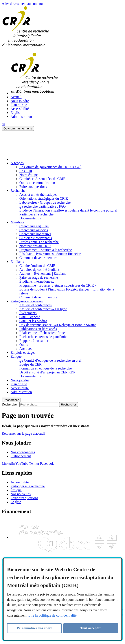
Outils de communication (37, 183)
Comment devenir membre (38, 258)
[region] (62, 599)
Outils (24, 345)
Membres (17, 222)
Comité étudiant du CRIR (37, 266)
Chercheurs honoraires (35, 234)
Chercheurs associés (34, 230)
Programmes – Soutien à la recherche (46, 250)
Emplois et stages (23, 352)
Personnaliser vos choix (34, 628)
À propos (17, 163)
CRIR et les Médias (33, 321)
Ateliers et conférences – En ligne (43, 309)
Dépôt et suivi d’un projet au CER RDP (47, 372)
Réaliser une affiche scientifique (42, 333)
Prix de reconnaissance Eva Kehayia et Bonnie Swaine (58, 325)
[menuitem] (67, 113)
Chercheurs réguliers (34, 226)
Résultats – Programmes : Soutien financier (50, 254)
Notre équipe (28, 175)
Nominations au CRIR (35, 246)
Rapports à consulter (34, 341)
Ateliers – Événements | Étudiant (42, 274)
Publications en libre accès (38, 329)
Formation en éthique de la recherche (46, 368)
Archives (26, 349)
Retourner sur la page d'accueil (23, 433)
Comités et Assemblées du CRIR (42, 179)
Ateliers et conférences (36, 305)
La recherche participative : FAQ (42, 206)
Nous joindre (20, 101)
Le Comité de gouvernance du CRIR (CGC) (50, 167)
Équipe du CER (30, 364)
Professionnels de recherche (39, 242)
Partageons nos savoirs (27, 301)
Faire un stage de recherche (39, 277)
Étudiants (17, 262)
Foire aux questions (33, 187)
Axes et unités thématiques (38, 195)
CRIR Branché (30, 317)
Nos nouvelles (21, 494)
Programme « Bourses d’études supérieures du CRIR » (58, 285)
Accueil (16, 97)
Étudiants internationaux (37, 281)
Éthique (16, 356)
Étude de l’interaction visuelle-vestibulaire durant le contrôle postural (68, 210)
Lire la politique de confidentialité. (53, 615)
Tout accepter (91, 628)
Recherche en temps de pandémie (43, 337)
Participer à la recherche (36, 214)
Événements (28, 313)
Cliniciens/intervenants (36, 238)
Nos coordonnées (23, 452)
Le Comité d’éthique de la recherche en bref (50, 360)
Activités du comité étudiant (39, 270)
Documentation (30, 218)
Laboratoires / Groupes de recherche (45, 202)
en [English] (3, 124)
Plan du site (19, 105)
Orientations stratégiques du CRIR (44, 198)
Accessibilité (20, 109)
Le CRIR (26, 171)
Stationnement (21, 456)
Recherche (18, 191)
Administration (21, 117)
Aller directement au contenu (22, 4)
